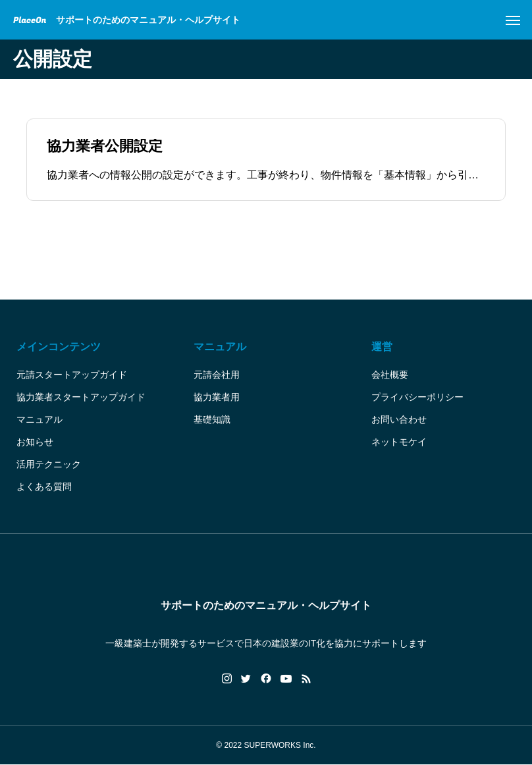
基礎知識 (212, 419)
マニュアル (40, 419)
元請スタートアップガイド (72, 375)
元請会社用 (217, 375)
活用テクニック (49, 464)
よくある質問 (44, 487)
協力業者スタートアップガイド (81, 397)
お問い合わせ (399, 419)
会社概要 (390, 375)
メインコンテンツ (59, 347)
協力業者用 (217, 397)
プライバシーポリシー (417, 397)
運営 (382, 347)
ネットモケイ (399, 442)
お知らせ (35, 442)
